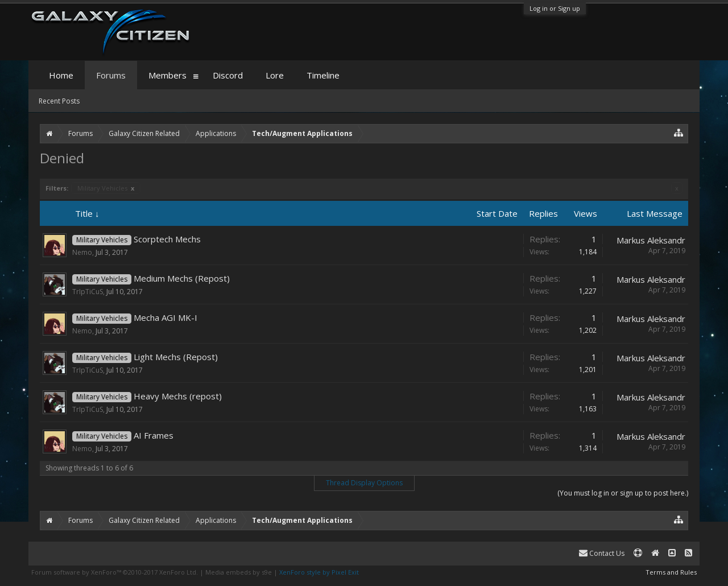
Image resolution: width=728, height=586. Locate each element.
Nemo (82, 252)
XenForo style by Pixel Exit (319, 572)
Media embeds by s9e (239, 572)
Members (167, 75)
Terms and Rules (671, 572)
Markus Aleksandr (651, 240)
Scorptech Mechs (167, 239)
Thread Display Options (364, 483)
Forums (111, 75)
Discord (228, 75)
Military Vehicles (106, 188)
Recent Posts (59, 101)
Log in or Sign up (555, 8)
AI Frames (154, 435)
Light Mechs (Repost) (176, 357)
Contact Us (602, 553)
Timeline (323, 75)
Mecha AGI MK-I (166, 317)
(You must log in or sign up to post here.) (623, 493)
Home (61, 75)
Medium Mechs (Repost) (182, 278)
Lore (275, 75)
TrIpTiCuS (88, 292)
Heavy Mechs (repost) (178, 396)
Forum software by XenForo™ (115, 572)
